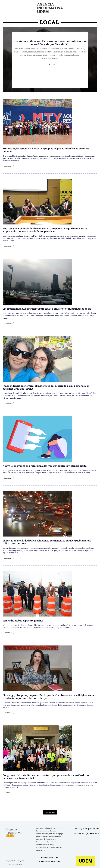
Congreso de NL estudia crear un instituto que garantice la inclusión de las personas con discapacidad (46, 776)
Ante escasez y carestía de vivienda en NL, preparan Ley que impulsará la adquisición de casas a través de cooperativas (45, 230)
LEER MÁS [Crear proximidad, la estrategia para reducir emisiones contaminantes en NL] (9, 323)
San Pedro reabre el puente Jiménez (23, 620)
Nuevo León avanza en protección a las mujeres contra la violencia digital (45, 465)
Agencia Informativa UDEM (38, 13)
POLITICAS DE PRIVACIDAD (50, 861)
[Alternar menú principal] (6, 8)
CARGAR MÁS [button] (50, 812)
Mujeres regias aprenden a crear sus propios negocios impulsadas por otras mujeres (46, 150)
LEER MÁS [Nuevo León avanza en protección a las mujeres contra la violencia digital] (9, 478)
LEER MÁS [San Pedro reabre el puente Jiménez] (9, 633)
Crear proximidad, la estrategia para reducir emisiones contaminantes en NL (47, 308)
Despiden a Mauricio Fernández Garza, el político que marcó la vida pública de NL (50, 42)
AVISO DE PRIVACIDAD (50, 857)
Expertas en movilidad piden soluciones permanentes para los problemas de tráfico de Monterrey (47, 542)
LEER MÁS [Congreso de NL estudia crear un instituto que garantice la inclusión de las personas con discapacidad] (9, 792)
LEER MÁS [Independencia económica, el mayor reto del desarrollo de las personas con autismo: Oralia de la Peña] (9, 403)
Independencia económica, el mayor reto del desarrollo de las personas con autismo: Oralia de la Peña (46, 387)
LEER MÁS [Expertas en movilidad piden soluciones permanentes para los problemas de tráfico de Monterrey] (9, 558)
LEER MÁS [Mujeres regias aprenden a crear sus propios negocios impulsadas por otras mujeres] (9, 166)
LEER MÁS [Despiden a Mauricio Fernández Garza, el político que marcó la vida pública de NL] (50, 64)
